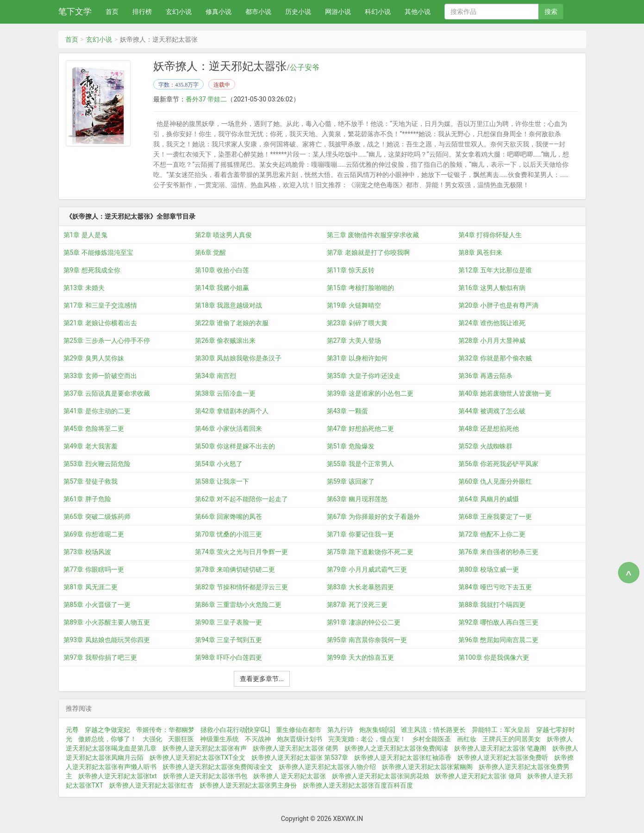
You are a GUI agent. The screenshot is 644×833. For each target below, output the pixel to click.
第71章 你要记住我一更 (360, 534)
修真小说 (219, 12)
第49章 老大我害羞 (91, 446)
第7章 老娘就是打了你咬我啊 (368, 252)
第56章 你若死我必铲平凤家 (498, 464)
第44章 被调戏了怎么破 (492, 411)
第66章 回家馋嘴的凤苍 (228, 517)
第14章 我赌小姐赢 (222, 288)
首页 (112, 12)
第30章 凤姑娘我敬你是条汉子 (238, 358)
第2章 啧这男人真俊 (223, 235)
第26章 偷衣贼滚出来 (225, 341)
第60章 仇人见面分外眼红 (495, 481)
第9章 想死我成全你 (92, 270)
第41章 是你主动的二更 (97, 411)
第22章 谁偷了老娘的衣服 (232, 323)
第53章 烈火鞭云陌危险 (97, 464)
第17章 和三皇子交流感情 (100, 305)
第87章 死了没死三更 (357, 605)
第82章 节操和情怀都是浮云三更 (241, 587)
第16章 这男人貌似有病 (492, 288)
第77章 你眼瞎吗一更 (94, 569)
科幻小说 (378, 12)
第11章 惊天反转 (351, 270)
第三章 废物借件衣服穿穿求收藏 (373, 235)
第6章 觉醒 (210, 252)
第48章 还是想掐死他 (489, 429)
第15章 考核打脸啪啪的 (360, 288)
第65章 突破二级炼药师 (97, 517)
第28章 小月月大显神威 (492, 341)
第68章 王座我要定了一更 (495, 517)
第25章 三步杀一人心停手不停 (107, 341)
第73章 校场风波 (87, 552)
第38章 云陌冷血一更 (225, 393)
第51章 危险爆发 (351, 446)
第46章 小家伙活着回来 (228, 429)
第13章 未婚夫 (84, 288)
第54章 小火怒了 (219, 464)
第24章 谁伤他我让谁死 (492, 323)
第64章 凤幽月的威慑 (489, 499)
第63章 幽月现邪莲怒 (357, 499)
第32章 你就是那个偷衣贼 (495, 358)
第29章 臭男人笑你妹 (94, 358)
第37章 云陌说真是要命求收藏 (107, 393)
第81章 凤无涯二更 (91, 587)
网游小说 (338, 12)
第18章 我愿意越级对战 (228, 305)
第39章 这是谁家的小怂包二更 (370, 393)
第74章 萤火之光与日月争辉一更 (241, 552)
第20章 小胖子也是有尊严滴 (498, 305)
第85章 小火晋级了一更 (97, 605)
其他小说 (418, 12)
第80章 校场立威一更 (489, 569)
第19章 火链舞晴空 (354, 305)
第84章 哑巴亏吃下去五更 (495, 587)
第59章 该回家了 (351, 481)
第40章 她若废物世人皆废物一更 (505, 393)
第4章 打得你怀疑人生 (490, 235)
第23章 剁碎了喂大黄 (357, 323)
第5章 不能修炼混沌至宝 (98, 252)
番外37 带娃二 (206, 99)
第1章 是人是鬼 (85, 235)
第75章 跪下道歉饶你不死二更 (370, 552)
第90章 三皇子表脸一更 (228, 622)
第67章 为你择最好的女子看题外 (373, 517)
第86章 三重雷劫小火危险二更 (238, 605)
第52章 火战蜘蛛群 (485, 446)
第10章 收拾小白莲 (222, 270)
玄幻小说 (179, 12)
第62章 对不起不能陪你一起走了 (241, 499)
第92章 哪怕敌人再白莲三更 (498, 622)
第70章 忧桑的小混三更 (228, 534)
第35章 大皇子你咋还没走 (364, 376)
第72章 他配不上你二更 (492, 534)
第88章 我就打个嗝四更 (492, 605)
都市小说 (258, 12)
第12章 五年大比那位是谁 (495, 270)
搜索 (551, 12)
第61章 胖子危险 (87, 499)
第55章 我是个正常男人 (360, 464)
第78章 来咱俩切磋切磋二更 (235, 569)
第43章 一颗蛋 (347, 411)
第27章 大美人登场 (354, 341)
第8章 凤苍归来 (480, 252)
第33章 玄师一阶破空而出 (100, 376)
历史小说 (298, 12)
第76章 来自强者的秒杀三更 (498, 552)
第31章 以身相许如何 (357, 358)
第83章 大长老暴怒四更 (360, 587)
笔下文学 (75, 11)
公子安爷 (305, 68)
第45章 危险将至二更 (94, 429)
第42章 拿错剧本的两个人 (232, 411)
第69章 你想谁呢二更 (94, 534)
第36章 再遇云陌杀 (485, 376)
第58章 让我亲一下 (222, 481)
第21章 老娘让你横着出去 (100, 323)
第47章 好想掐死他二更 (360, 429)
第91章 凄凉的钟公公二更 (364, 622)
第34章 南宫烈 (216, 376)
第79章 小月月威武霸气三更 (367, 569)
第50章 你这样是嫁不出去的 (235, 446)
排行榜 (142, 12)
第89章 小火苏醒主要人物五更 (107, 622)
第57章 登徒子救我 (91, 481)
